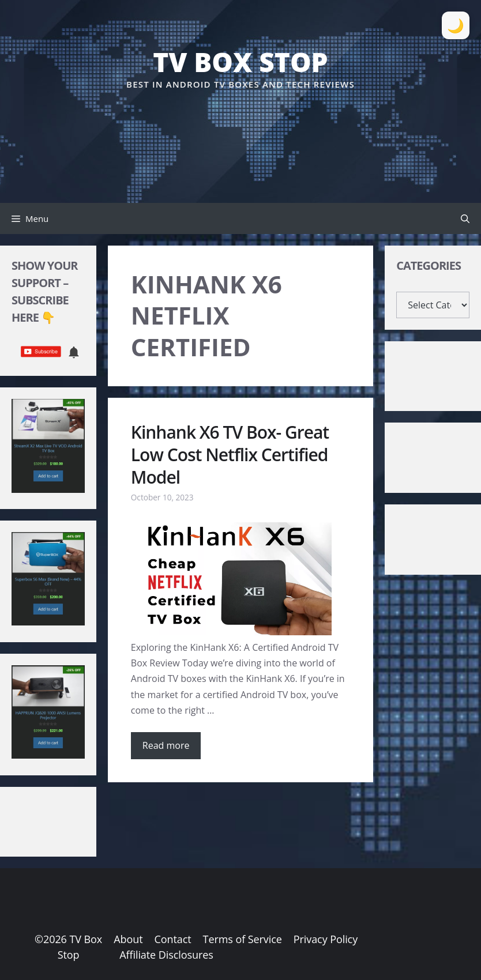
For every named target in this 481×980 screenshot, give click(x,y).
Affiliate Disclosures (166, 955)
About (128, 939)
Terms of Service (243, 939)
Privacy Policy (326, 939)
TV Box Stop (240, 62)
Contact (172, 939)
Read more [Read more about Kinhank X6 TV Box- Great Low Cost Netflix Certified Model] (166, 745)
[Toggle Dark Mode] (456, 25)
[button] (465, 218)
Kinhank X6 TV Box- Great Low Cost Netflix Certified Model (230, 455)
